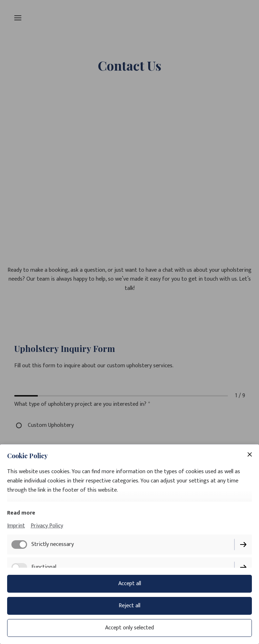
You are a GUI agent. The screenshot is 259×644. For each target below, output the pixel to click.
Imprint (16, 526)
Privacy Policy (47, 526)
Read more (21, 513)
